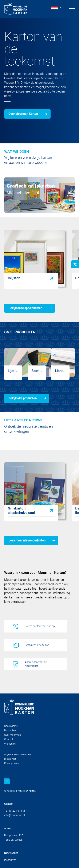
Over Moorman (13, 735)
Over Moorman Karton (23, 114)
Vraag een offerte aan (37, 645)
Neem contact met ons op (40, 626)
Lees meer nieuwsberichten (27, 540)
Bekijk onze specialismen (25, 308)
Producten (10, 730)
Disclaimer (10, 759)
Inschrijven (10, 860)
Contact (9, 739)
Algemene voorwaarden (17, 754)
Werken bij (10, 744)
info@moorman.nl (15, 815)
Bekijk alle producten (23, 398)
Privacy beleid (12, 763)
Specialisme (11, 726)
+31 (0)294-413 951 (16, 811)
